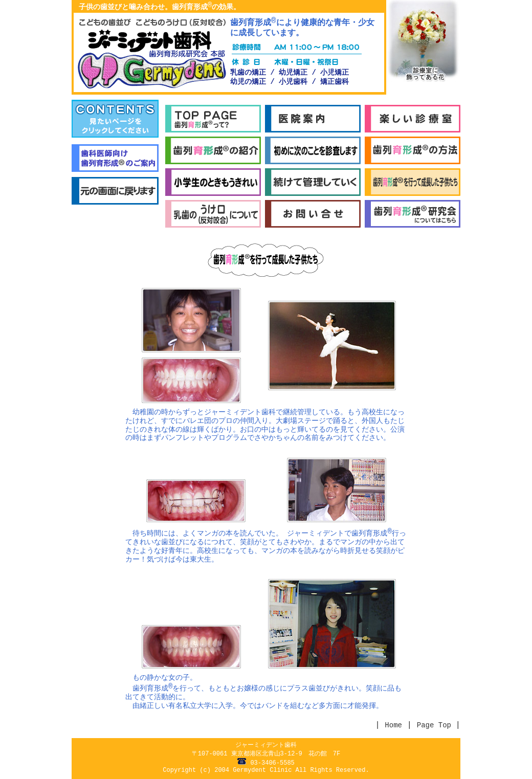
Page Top (436, 725)
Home (393, 725)
